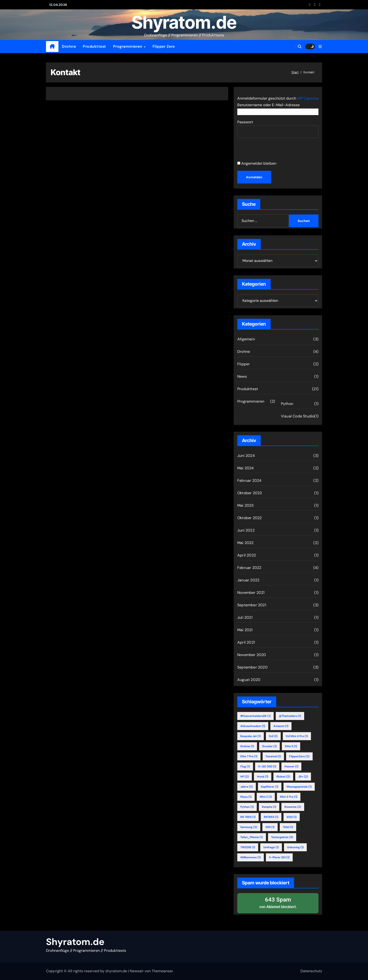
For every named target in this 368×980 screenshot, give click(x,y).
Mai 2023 (245, 505)
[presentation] (269, 150)
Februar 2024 (249, 480)
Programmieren (128, 46)
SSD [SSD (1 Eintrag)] (270, 827)
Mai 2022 (245, 543)
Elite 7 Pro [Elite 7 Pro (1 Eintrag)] (249, 756)
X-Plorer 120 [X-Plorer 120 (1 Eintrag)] (279, 857)
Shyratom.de (184, 22)
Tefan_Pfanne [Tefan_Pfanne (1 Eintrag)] (252, 837)
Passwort (245, 122)
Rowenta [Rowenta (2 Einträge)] (293, 807)
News (242, 376)
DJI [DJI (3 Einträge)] (273, 736)
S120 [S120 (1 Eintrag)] (292, 817)
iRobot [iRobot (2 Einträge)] (283, 777)
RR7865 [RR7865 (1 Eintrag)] (271, 817)
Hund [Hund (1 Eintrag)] (263, 777)
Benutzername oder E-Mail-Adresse (268, 105)
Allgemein (246, 339)
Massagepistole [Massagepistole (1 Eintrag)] (299, 787)
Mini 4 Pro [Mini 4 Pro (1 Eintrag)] (289, 797)
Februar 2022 (249, 568)
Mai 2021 (245, 630)
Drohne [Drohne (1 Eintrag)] (247, 746)
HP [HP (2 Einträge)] (245, 777)
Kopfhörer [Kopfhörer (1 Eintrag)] (270, 787)
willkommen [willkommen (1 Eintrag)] (251, 857)
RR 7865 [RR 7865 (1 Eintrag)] (248, 817)
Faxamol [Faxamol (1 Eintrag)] (273, 756)
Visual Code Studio (298, 416)
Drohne (69, 46)
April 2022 (247, 555)
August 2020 (249, 680)
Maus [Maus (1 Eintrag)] (246, 797)
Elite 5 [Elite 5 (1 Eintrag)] (291, 746)
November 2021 (251, 593)
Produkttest (94, 46)
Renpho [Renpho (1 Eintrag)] (269, 807)
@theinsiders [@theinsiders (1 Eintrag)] (290, 716)
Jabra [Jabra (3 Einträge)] (247, 787)
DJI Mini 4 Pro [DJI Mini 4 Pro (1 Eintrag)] (297, 736)
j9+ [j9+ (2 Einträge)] (303, 777)
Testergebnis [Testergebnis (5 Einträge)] (282, 837)
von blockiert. (278, 903)
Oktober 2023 (249, 493)
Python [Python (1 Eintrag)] (247, 807)
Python (287, 404)
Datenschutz (311, 971)
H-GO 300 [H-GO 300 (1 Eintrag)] (267, 766)
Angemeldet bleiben (257, 163)
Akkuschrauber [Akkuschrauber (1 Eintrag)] (253, 726)
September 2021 (252, 605)
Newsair (137, 971)
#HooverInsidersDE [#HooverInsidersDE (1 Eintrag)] (255, 716)
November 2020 (252, 655)
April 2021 (246, 642)
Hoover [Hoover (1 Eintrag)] (291, 766)
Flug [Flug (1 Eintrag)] (245, 766)
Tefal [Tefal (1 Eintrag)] (288, 827)
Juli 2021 (245, 617)
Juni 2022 (246, 530)
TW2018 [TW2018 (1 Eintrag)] (248, 847)
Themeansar (162, 971)
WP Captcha (308, 98)
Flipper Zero (164, 46)
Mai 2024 (246, 468)
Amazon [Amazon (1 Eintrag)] (281, 726)
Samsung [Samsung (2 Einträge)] (249, 827)
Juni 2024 (246, 456)
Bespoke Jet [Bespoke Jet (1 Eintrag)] (251, 736)
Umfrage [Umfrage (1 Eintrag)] (271, 847)
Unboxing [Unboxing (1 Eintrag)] (295, 847)
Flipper (243, 364)
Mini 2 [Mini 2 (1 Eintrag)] (266, 797)
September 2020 (252, 667)
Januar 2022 (248, 580)
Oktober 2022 (249, 518)
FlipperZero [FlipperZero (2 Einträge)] (299, 756)
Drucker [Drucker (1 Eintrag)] (269, 746)
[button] (320, 47)
